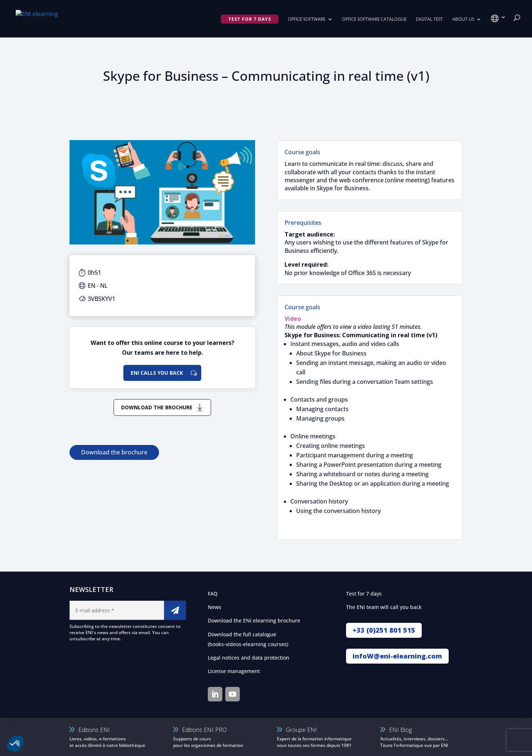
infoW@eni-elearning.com (397, 656)
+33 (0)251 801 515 (384, 630)
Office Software (307, 19)
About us (463, 19)
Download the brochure (157, 407)
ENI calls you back (157, 373)
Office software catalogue (374, 19)
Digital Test (429, 19)
